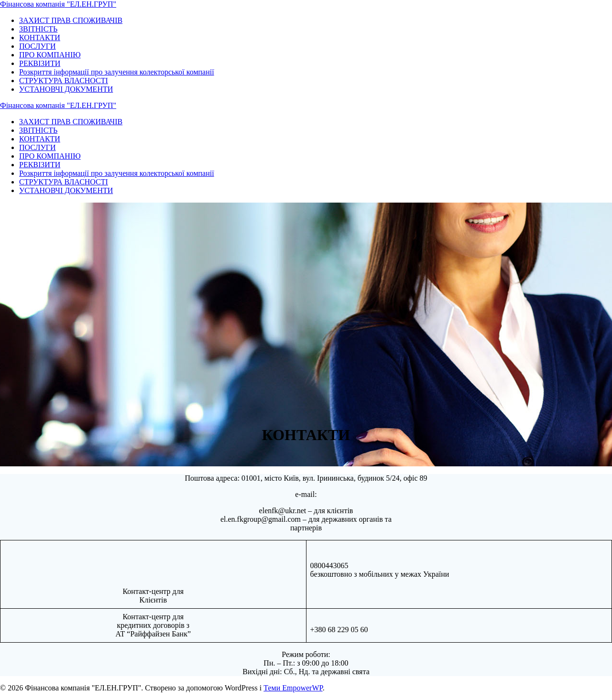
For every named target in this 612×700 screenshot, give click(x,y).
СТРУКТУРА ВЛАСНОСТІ (64, 81)
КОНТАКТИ (40, 38)
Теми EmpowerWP (293, 688)
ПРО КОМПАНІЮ (50, 55)
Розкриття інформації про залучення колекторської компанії (117, 72)
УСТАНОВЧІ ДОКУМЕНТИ (66, 89)
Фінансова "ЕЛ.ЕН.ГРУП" (58, 4)
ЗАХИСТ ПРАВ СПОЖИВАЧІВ (71, 20)
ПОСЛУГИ (38, 46)
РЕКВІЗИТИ (40, 63)
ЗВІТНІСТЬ (38, 29)
